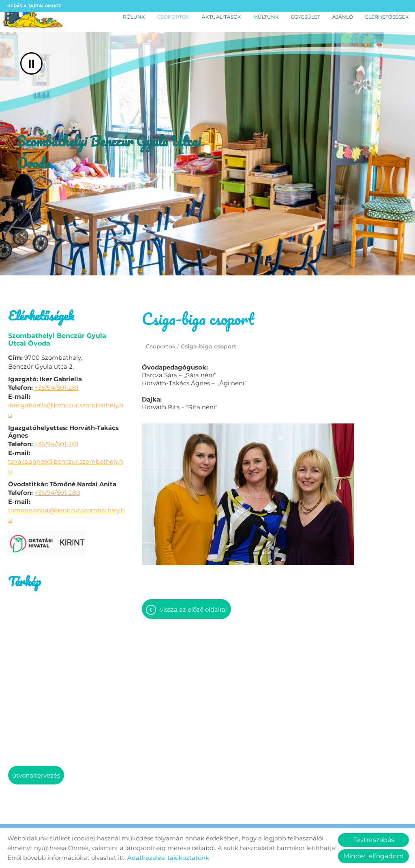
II (31, 63)
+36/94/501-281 (56, 388)
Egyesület (306, 17)
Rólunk (134, 17)
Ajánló (343, 17)
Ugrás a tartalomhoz (34, 6)
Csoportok (173, 17)
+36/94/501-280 (57, 493)
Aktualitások (221, 17)
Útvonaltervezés (36, 775)
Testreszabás (374, 840)
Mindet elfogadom (373, 856)
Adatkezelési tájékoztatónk (168, 858)
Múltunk (266, 17)
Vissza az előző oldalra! (194, 611)
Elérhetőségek (387, 17)
